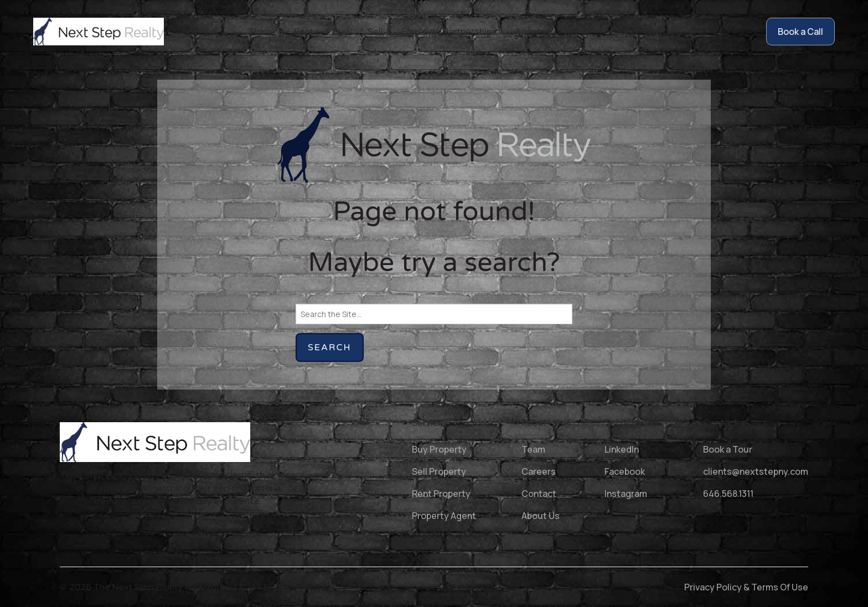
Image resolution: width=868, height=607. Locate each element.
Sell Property (439, 471)
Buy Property (439, 449)
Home (263, 32)
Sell (375, 32)
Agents (531, 32)
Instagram (626, 494)
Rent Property (441, 494)
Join (618, 32)
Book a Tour (728, 449)
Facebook (625, 471)
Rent (304, 32)
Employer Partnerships (449, 32)
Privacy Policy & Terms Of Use (746, 587)
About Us (541, 516)
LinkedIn (622, 449)
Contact (662, 32)
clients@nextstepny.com (756, 471)
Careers (539, 471)
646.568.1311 (728, 494)
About (577, 32)
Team (533, 449)
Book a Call (800, 32)
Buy (341, 32)
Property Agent (444, 516)
